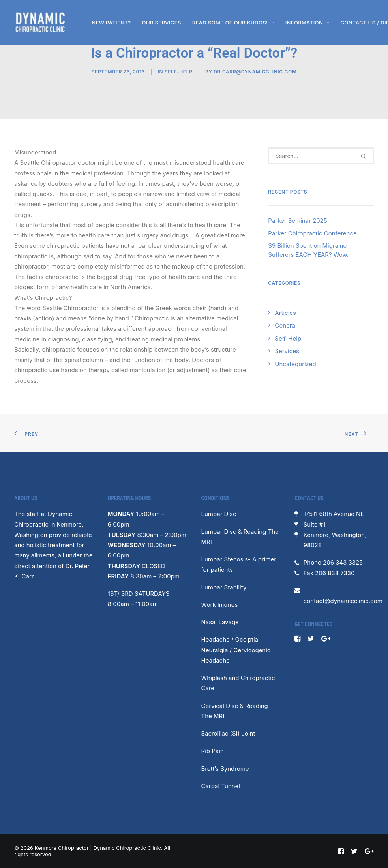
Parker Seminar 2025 (297, 221)
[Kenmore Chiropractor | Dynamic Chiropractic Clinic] (40, 23)
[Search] (321, 156)
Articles (285, 313)
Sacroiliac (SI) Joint (228, 733)
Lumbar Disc (219, 514)
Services (287, 351)
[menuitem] (111, 23)
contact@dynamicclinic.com (343, 601)
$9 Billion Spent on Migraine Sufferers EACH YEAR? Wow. (308, 250)
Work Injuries (220, 605)
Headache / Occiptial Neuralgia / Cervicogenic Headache (236, 650)
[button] (364, 156)
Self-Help (179, 72)
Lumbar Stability (224, 587)
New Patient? (111, 23)
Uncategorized (295, 364)
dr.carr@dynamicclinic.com (255, 72)
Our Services (162, 23)
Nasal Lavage (220, 622)
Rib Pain (213, 751)
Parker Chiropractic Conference (312, 233)
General (286, 325)
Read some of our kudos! (233, 23)
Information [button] (307, 23)
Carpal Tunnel (221, 786)
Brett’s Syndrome (225, 769)
